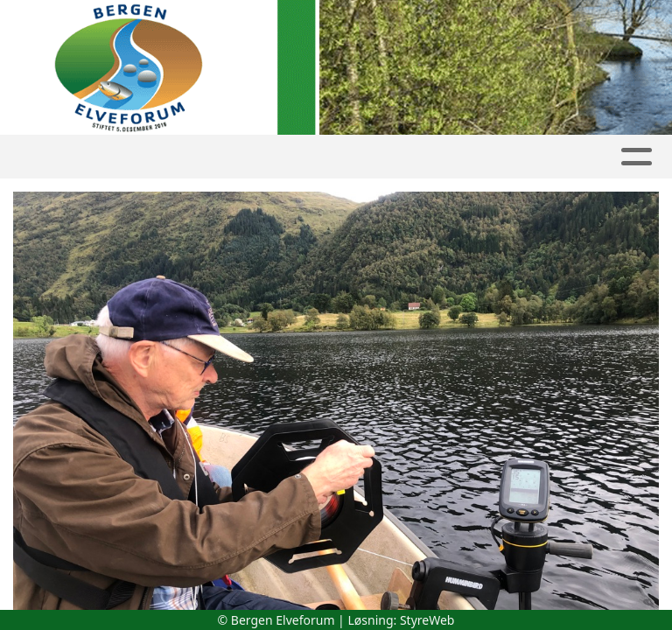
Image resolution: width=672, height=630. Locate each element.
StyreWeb (427, 620)
